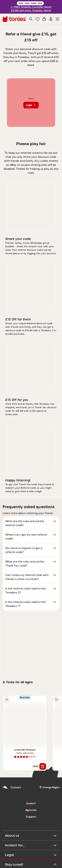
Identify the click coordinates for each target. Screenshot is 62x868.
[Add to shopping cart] (43, 766)
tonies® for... (31, 845)
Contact (12, 787)
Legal (31, 855)
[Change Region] (50, 787)
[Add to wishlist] (43, 700)
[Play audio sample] (7, 700)
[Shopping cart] (44, 19)
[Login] (51, 19)
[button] (38, 19)
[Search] (31, 19)
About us (31, 836)
